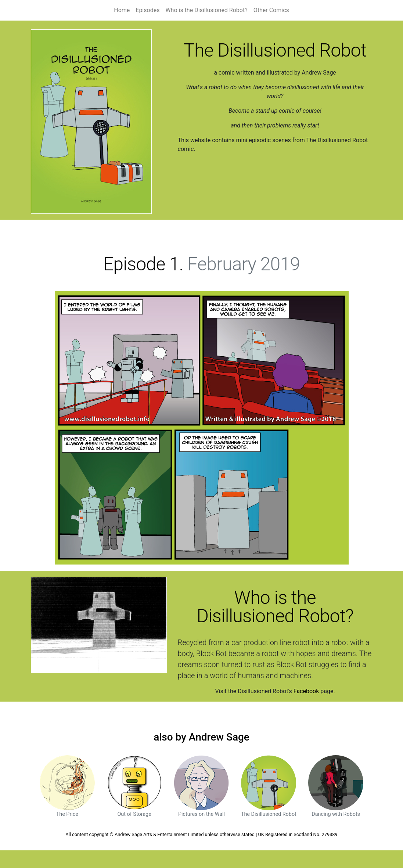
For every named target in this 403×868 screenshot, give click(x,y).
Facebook (306, 691)
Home (122, 10)
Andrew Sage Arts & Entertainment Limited (159, 834)
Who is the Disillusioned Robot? (206, 10)
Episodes (147, 10)
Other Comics (271, 10)
